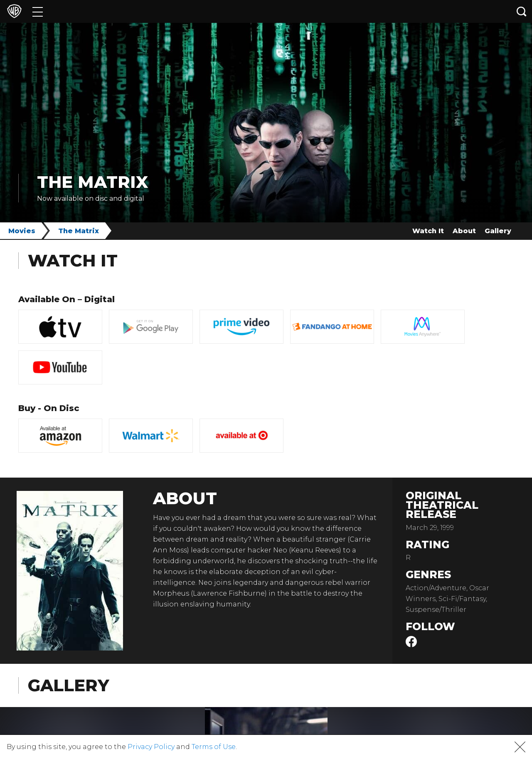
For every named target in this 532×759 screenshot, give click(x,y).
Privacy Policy (151, 747)
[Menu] (38, 11)
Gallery (498, 231)
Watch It (428, 231)
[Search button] (522, 11)
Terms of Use (214, 747)
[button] (520, 747)
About (464, 231)
